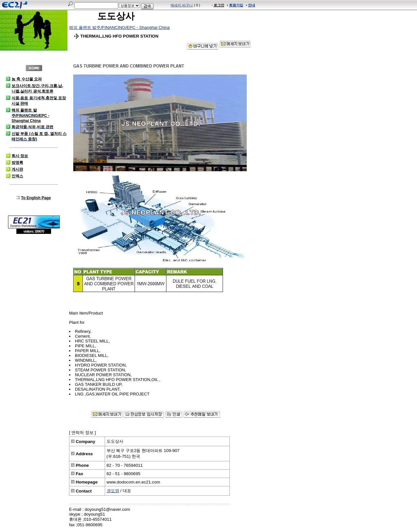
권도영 (113, 491)
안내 (252, 5)
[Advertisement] (34, 281)
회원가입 (236, 5)
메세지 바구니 (182, 5)
